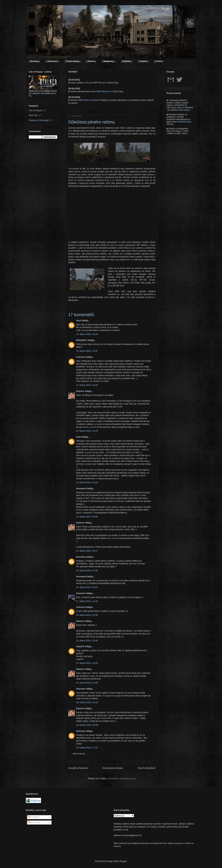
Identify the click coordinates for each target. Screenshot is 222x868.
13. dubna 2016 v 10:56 (87, 385)
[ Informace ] (52, 61)
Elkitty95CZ (82, 340)
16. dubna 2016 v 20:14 (87, 587)
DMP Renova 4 (100, 83)
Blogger (123, 861)
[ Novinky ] (35, 61)
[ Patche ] (91, 61)
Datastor (80, 391)
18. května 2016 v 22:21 (87, 702)
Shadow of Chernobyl (39, 120)
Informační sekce (174, 108)
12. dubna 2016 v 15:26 (87, 334)
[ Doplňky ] (127, 61)
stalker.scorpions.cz (176, 843)
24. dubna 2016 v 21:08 (87, 683)
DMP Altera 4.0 (86, 100)
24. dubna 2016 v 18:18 (87, 663)
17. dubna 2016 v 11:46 (87, 601)
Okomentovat (79, 754)
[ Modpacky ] (109, 61)
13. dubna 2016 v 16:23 (87, 483)
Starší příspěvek (147, 768)
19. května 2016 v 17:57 (87, 748)
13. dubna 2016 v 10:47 (87, 351)
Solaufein (81, 593)
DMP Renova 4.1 (104, 91)
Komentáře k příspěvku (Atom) (122, 779)
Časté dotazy (184, 110)
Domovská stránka (113, 768)
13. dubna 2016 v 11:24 (87, 431)
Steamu (117, 846)
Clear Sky (33, 115)
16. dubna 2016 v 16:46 (87, 571)
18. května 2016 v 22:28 (87, 725)
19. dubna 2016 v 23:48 (87, 641)
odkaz (184, 133)
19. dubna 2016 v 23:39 (87, 615)
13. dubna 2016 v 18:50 (87, 517)
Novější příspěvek (78, 768)
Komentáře (34, 822)
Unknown (81, 357)
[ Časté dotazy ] (73, 61)
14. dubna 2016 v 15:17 (87, 551)
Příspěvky (34, 817)
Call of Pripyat (35, 110)
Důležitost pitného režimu (92, 122)
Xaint (79, 321)
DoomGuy (81, 557)
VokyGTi (80, 647)
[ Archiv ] (159, 61)
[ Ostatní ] (143, 61)
